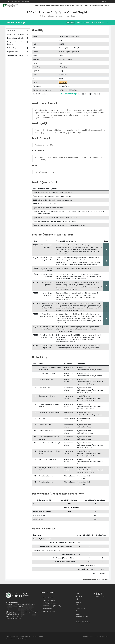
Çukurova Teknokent (49, 616)
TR (104, 1)
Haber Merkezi (47, 613)
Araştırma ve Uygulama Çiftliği (52, 610)
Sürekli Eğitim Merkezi (50, 608)
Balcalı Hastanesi (48, 602)
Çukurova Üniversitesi (13, 1)
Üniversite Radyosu (49, 605)
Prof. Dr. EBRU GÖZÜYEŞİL (68, 99)
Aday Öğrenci (26, 1)
